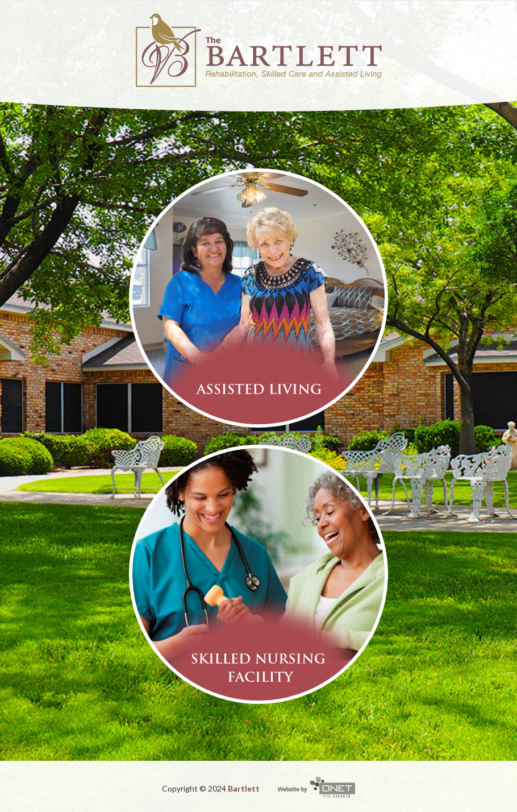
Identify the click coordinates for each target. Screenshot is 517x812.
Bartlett (244, 788)
